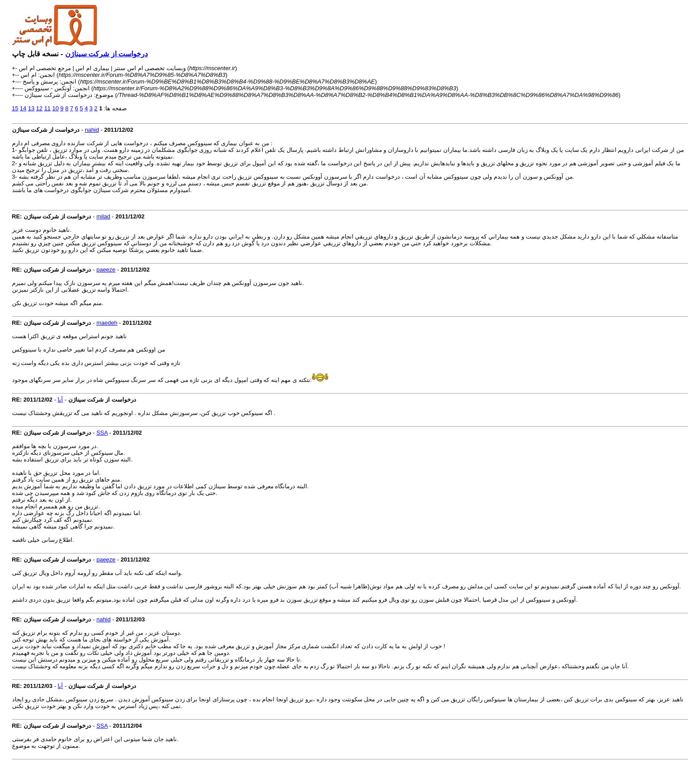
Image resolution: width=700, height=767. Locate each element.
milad (103, 216)
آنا (60, 400)
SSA (102, 433)
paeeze (106, 270)
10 (55, 108)
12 (39, 108)
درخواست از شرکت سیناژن (106, 54)
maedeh (107, 323)
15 (15, 108)
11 (47, 108)
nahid (92, 130)
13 (31, 108)
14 (23, 108)
